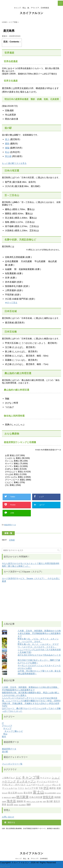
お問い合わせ (8, 817)
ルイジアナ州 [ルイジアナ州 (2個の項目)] (31, 788)
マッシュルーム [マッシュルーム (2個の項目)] (10, 788)
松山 (7, 152)
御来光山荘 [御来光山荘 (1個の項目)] (7, 798)
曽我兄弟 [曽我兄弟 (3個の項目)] (48, 797)
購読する (10, 822)
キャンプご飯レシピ (14, 731)
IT (3, 723)
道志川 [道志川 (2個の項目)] (57, 802)
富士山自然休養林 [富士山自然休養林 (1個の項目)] (50, 793)
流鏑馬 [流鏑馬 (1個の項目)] (4, 802)
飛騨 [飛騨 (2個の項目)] (29, 805)
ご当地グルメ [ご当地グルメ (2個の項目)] (8, 778)
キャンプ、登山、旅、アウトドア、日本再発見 (31, 859)
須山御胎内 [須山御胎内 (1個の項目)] (22, 805)
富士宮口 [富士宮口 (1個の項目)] (20, 793)
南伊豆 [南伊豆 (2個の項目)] (53, 788)
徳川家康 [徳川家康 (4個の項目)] (22, 797)
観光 (4, 737)
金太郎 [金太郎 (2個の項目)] (10, 805)
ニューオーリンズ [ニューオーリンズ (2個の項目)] (35, 785)
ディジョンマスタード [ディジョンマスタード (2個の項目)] (48, 782)
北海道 (12, 540)
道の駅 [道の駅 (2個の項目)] (50, 802)
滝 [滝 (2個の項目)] (25, 802)
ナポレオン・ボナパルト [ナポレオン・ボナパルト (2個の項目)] (14, 785)
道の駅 (5, 752)
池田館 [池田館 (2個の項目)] (57, 797)
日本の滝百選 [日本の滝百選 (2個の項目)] (36, 797)
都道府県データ (10, 525)
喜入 (7, 139)
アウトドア (7, 726)
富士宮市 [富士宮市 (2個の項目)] (28, 793)
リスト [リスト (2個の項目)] (21, 788)
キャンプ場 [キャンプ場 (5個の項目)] (31, 778)
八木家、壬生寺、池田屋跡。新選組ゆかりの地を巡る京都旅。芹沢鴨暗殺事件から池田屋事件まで (39, 633)
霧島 (7, 144)
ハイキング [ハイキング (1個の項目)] (48, 785)
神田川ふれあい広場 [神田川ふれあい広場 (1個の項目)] (33, 802)
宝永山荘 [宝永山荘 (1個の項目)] (5, 793)
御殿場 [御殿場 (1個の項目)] (14, 798)
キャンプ (7, 728)
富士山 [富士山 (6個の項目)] (38, 793)
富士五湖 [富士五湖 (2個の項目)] (12, 793)
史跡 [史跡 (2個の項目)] (59, 788)
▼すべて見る (11, 303)
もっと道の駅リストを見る (14, 163)
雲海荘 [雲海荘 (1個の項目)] (16, 805)
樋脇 (7, 148)
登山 (5, 734)
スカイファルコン (31, 13)
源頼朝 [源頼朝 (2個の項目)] (20, 802)
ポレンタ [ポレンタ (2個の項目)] (56, 785)
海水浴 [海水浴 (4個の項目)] (11, 801)
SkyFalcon (5, 866)
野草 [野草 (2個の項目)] (4, 805)
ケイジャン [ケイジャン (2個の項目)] (46, 778)
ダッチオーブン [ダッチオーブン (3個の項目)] (26, 782)
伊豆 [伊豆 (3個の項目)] (46, 788)
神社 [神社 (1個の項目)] (41, 802)
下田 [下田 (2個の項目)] (41, 788)
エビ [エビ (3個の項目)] (18, 778)
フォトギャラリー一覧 (12, 764)
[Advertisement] (31, 602)
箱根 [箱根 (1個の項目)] (44, 802)
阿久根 (8, 156)
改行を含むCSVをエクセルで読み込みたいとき (39, 655)
